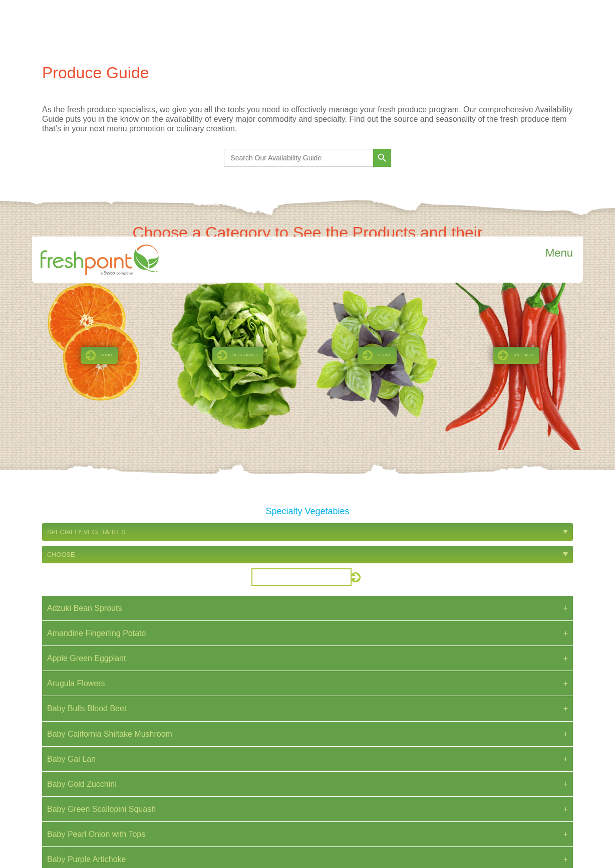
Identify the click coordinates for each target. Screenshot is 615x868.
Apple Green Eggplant (86, 422)
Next (337, 697)
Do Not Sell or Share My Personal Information (511, 810)
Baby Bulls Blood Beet (87, 472)
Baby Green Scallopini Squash (101, 573)
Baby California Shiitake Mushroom (110, 497)
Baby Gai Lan (71, 522)
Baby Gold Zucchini (82, 548)
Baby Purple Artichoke (86, 623)
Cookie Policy (376, 855)
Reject (592, 846)
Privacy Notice (484, 746)
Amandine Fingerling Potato (96, 397)
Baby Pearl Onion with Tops (96, 598)
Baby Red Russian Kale (89, 648)
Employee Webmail (490, 797)
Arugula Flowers (76, 447)
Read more (121, 793)
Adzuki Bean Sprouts (84, 372)
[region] (307, 844)
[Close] (604, 828)
